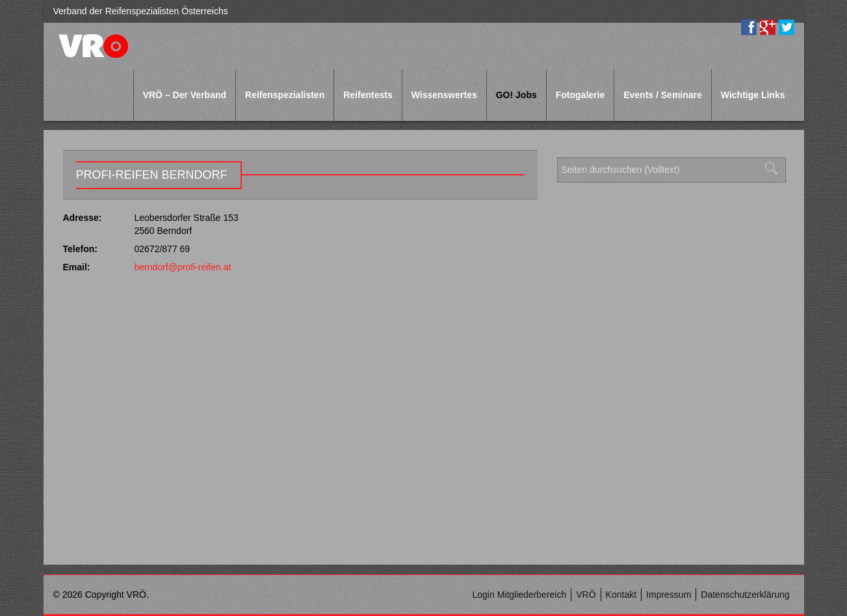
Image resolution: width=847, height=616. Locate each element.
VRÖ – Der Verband (185, 95)
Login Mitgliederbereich (519, 595)
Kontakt (621, 595)
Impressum (669, 595)
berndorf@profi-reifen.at (183, 267)
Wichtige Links (753, 95)
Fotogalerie (580, 95)
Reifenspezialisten (285, 95)
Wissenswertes (444, 95)
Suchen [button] (775, 168)
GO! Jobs (516, 95)
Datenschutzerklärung (745, 595)
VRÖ (586, 595)
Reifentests (368, 95)
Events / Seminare (663, 95)
